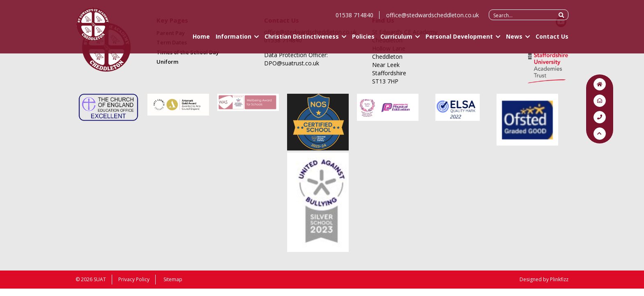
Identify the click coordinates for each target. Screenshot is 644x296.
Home (201, 40)
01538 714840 (354, 19)
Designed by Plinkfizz (544, 279)
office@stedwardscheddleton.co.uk (432, 19)
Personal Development (459, 40)
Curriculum (396, 40)
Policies (363, 40)
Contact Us (552, 40)
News (514, 40)
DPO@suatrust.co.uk (292, 63)
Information (233, 40)
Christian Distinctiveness (302, 40)
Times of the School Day (188, 52)
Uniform (167, 62)
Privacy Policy (134, 279)
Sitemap (173, 279)
